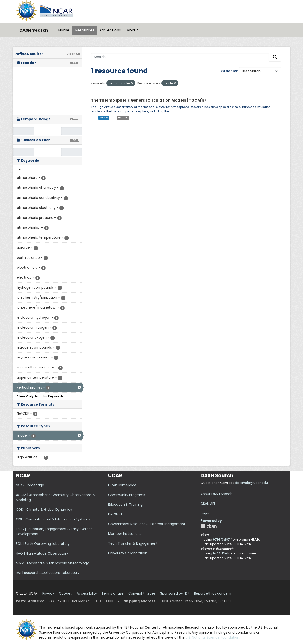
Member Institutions (125, 534)
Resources (85, 30)
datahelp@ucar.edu (252, 483)
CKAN (209, 526)
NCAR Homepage (30, 485)
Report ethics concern (213, 593)
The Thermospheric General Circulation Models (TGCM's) (148, 100)
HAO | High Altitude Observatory (42, 553)
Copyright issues (142, 593)
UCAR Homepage (122, 485)
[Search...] (180, 57)
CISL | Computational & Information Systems (53, 519)
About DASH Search (216, 494)
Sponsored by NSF (175, 593)
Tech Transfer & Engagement (133, 543)
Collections (111, 30)
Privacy (48, 593)
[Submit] (275, 57)
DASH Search (34, 30)
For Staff (115, 514)
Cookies (65, 593)
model (104, 118)
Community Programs (127, 495)
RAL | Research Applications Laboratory (48, 573)
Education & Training (125, 505)
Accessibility (87, 593)
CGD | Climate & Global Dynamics (44, 510)
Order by (229, 71)
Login (205, 513)
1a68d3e (220, 553)
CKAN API (208, 504)
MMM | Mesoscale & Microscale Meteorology (52, 563)
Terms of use (113, 593)
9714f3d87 (221, 539)
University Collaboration (128, 553)
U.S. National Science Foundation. (213, 637)
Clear (74, 63)
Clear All (73, 54)
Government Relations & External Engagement (147, 524)
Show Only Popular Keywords (40, 396)
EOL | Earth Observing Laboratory (43, 544)
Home (64, 30)
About (132, 30)
